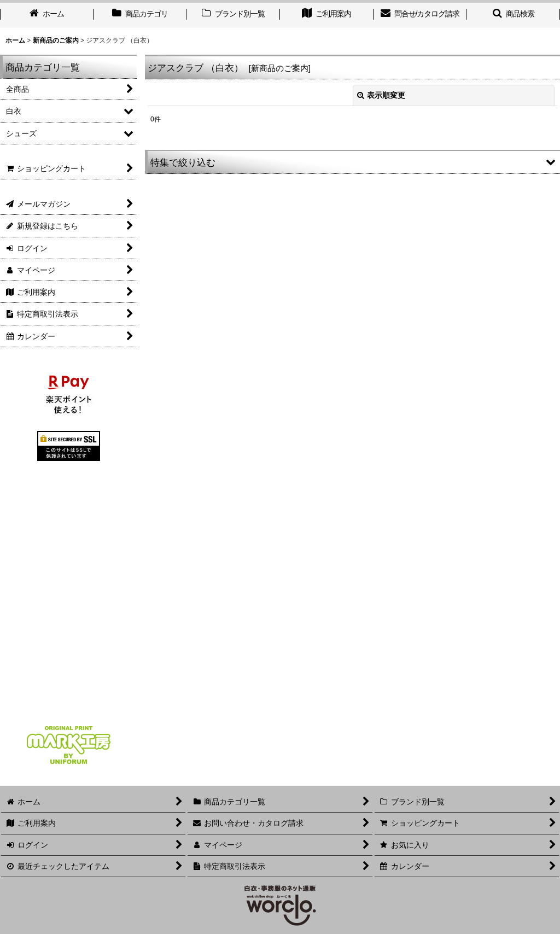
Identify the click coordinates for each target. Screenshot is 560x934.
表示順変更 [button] (381, 95)
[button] (352, 162)
